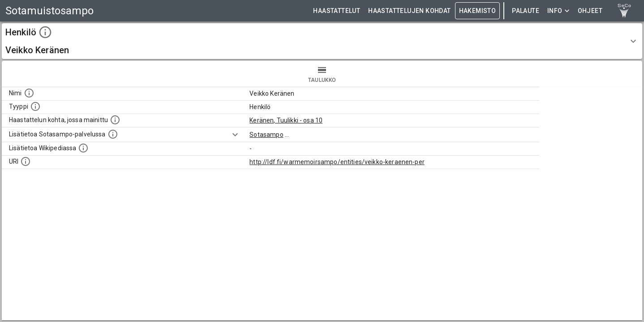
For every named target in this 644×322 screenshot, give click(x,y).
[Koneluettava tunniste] (26, 161)
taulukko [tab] (322, 74)
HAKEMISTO (478, 11)
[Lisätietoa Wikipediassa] (83, 148)
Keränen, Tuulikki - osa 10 (286, 120)
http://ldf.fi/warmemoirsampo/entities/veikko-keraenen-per (337, 162)
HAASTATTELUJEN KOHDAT (409, 11)
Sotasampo (266, 135)
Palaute (526, 11)
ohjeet (590, 11)
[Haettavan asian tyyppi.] (35, 106)
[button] (322, 41)
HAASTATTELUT (337, 11)
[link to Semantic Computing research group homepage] (624, 11)
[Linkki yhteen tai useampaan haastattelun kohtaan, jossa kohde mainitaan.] (115, 120)
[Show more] (235, 135)
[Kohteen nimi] (29, 93)
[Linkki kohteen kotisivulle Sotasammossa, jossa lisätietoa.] (113, 134)
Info (558, 11)
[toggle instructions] (45, 32)
